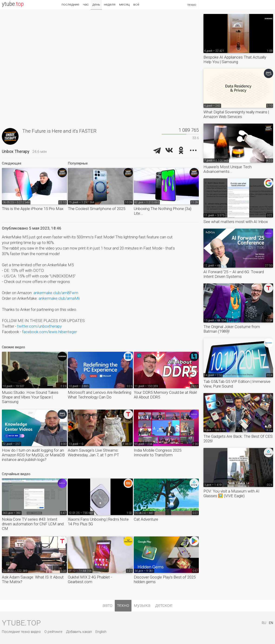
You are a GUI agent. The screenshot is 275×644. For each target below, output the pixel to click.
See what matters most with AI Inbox (236, 222)
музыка (142, 605)
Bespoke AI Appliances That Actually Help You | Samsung (235, 59)
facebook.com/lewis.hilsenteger (49, 332)
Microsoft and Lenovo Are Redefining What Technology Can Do (100, 395)
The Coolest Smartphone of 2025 (97, 209)
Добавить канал (79, 632)
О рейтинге (53, 632)
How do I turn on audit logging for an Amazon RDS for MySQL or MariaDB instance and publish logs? (33, 455)
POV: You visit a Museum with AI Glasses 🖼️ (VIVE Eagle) (231, 493)
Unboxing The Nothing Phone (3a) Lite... (163, 211)
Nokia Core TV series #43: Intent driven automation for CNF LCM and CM (33, 524)
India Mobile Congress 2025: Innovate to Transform (158, 453)
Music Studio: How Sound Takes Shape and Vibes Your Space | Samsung (30, 397)
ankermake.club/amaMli (59, 298)
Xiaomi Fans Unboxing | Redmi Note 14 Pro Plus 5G (98, 522)
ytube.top (21, 623)
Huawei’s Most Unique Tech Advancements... (228, 169)
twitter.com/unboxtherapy (39, 326)
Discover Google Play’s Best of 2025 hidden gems (165, 579)
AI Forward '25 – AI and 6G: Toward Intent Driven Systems (234, 274)
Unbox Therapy (16, 151)
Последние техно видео (21, 632)
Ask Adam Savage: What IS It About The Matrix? (33, 579)
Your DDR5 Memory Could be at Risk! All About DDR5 (165, 395)
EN (271, 623)
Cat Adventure (146, 519)
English (101, 632)
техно (123, 605)
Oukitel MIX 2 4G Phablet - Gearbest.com (90, 579)
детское (164, 605)
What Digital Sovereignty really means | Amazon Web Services (236, 114)
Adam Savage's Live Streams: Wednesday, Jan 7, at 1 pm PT (93, 453)
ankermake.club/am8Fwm (56, 293)
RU (264, 623)
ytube (13, 4)
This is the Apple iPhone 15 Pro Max (33, 209)
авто (108, 605)
